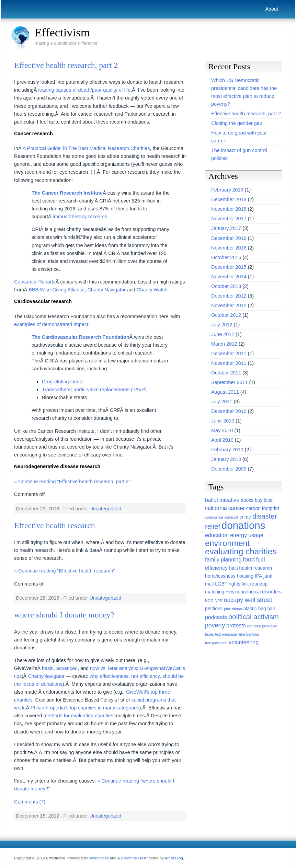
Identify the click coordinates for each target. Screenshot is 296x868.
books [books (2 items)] (247, 500)
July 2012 (222, 325)
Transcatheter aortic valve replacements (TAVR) (94, 390)
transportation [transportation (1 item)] (216, 643)
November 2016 (229, 248)
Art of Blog (174, 858)
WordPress (99, 858)
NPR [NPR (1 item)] (219, 601)
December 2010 (229, 411)
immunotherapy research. (81, 217)
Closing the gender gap (237, 123)
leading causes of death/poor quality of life (84, 90)
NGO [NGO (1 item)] (209, 601)
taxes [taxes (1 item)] (209, 634)
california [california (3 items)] (216, 508)
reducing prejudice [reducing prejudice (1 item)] (262, 626)
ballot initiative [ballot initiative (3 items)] (222, 500)
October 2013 (226, 286)
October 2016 (226, 257)
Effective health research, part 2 (66, 65)
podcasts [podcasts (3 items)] (216, 617)
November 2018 (229, 209)
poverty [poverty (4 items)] (215, 625)
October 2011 (226, 373)
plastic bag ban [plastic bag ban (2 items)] (259, 609)
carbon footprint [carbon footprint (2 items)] (263, 508)
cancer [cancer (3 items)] (237, 508)
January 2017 (226, 228)
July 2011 (222, 402)
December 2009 (229, 469)
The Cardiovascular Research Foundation (81, 337)
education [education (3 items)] (217, 535)
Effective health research (55, 525)
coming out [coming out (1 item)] (214, 517)
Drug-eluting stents (63, 382)
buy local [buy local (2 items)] (264, 500)
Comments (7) (30, 802)
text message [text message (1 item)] (226, 634)
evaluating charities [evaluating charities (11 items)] (241, 551)
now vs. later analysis (113, 668)
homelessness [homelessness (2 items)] (220, 576)
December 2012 (229, 296)
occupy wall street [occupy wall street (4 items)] (248, 600)
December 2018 (229, 199)
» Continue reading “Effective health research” (64, 571)
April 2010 (222, 440)
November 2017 (229, 219)
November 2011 (229, 363)
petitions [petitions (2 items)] (214, 609)
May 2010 (222, 430)
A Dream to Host (132, 858)
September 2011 (229, 382)
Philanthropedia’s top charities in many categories (85, 708)
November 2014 (229, 277)
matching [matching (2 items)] (215, 592)
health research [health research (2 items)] (256, 568)
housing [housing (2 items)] (245, 576)
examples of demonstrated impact (51, 324)
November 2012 (229, 305)
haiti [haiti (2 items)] (233, 568)
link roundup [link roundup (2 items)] (255, 584)
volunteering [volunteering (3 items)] (244, 642)
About (272, 9)
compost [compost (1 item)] (231, 517)
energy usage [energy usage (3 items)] (247, 535)
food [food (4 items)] (249, 559)
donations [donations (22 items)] (243, 525)
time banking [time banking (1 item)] (249, 634)
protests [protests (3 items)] (236, 626)
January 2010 (226, 459)
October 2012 (226, 315)
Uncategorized (105, 509)
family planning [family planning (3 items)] (223, 560)
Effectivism (62, 32)
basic (48, 668)
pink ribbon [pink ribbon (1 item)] (233, 609)
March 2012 (224, 344)
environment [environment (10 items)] (227, 543)
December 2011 (229, 354)
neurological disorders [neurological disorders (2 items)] (258, 592)
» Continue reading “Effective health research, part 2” (72, 482)
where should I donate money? (64, 615)
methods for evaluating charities (78, 716)
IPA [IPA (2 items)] (258, 576)
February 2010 (227, 450)
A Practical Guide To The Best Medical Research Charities (86, 148)
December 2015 (229, 267)
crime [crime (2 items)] (245, 517)
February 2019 (227, 190)
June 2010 (223, 421)
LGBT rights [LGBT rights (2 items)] (228, 584)
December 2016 (229, 238)
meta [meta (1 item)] (230, 592)
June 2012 (223, 334)
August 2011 (225, 392)
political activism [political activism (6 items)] (254, 617)
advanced (67, 668)
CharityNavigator (46, 676)
